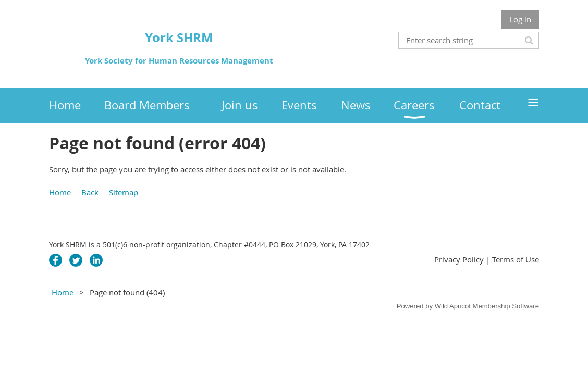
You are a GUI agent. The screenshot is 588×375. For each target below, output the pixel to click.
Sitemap (124, 192)
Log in (520, 19)
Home (60, 192)
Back (90, 192)
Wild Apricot (453, 306)
